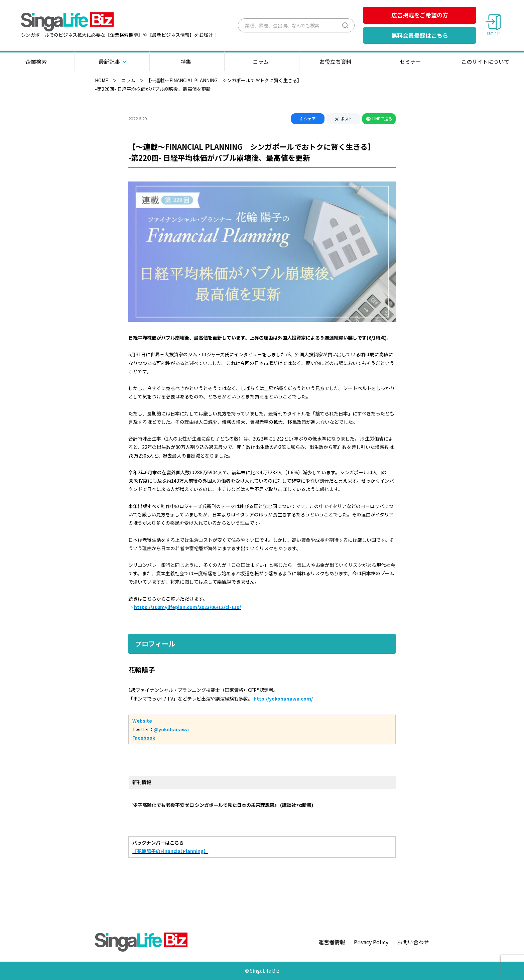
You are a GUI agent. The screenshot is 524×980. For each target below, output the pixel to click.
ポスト (344, 118)
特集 (187, 62)
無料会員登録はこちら (420, 35)
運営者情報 (332, 942)
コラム (262, 62)
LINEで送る (379, 118)
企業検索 (37, 62)
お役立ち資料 (337, 62)
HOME (102, 80)
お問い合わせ (413, 942)
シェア (308, 118)
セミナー (412, 62)
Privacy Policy (371, 942)
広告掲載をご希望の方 (420, 15)
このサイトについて (486, 62)
